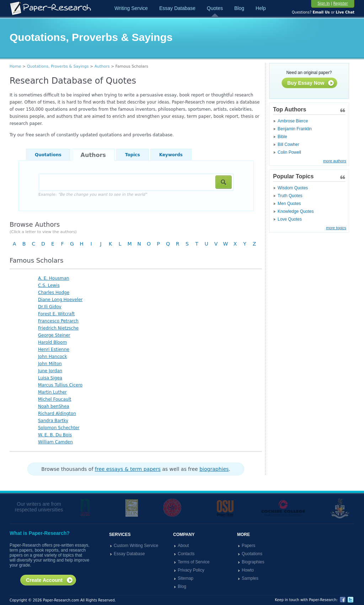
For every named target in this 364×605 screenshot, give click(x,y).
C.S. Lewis (49, 285)
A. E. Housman (54, 278)
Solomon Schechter (59, 428)
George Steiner (54, 335)
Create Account (50, 580)
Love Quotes (290, 219)
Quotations (48, 155)
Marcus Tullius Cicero (60, 385)
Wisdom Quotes (293, 188)
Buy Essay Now (311, 83)
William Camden (55, 442)
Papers (248, 546)
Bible (282, 137)
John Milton (50, 364)
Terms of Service (194, 562)
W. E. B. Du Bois (55, 435)
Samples (250, 578)
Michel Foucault (55, 399)
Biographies (253, 562)
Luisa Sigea (50, 378)
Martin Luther (52, 392)
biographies (214, 469)
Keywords (171, 155)
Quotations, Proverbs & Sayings (58, 66)
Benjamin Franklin (295, 129)
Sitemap (186, 578)
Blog (239, 8)
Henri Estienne (54, 349)
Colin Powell (289, 152)
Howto (248, 570)
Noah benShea (54, 406)
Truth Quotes (290, 196)
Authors (102, 66)
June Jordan (50, 371)
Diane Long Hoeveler (60, 300)
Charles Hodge (54, 293)
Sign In (323, 3)
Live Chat (345, 12)
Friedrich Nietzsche (58, 328)
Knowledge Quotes (296, 211)
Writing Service (131, 8)
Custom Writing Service (136, 546)
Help (261, 8)
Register (340, 3)
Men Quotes (289, 204)
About (183, 546)
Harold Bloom (52, 342)
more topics (336, 228)
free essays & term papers (128, 469)
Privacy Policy (191, 570)
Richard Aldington (57, 414)
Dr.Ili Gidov (50, 307)
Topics (133, 155)
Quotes (215, 8)
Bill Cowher (288, 144)
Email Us (321, 12)
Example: (93, 194)
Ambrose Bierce (293, 121)
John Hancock (52, 357)
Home (15, 66)
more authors (335, 161)
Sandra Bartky (53, 421)
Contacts (186, 554)
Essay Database (177, 8)
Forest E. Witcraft (56, 314)
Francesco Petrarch (58, 321)
